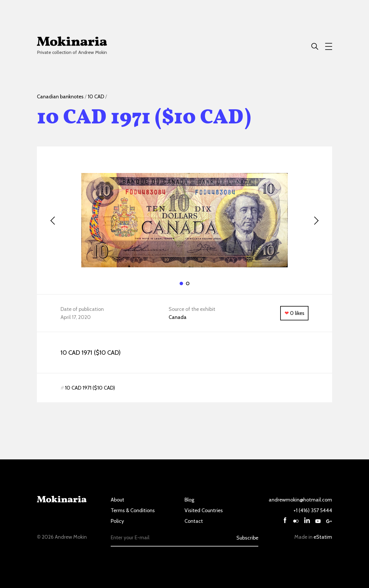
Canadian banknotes (60, 97)
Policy (117, 521)
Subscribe (247, 538)
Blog (189, 500)
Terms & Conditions (133, 510)
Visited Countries (204, 510)
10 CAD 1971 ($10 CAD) (90, 388)
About (117, 500)
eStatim (323, 537)
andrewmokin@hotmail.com (300, 500)
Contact (194, 521)
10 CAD (96, 97)
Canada (178, 317)
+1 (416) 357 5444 (313, 510)
